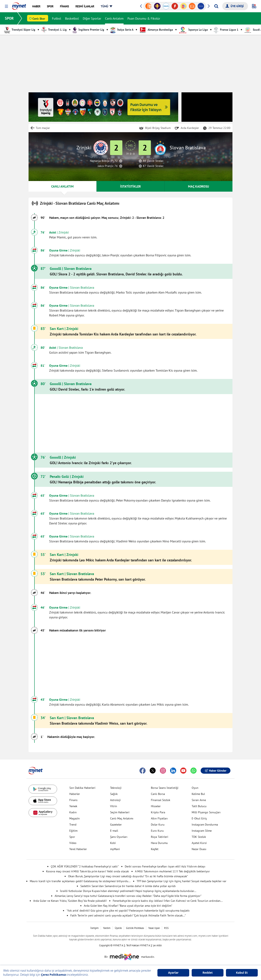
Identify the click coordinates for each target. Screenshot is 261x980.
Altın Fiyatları (159, 818)
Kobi (113, 843)
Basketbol (72, 18)
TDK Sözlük (199, 837)
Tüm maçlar (43, 128)
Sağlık (114, 794)
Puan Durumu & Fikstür (144, 18)
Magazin (75, 818)
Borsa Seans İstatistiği (165, 788)
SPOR (9, 18)
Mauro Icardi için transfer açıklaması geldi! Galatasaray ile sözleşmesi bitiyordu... (80, 881)
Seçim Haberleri (120, 812)
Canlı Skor (39, 19)
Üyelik (118, 928)
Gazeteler (116, 825)
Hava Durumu (159, 843)
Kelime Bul (198, 794)
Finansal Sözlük (161, 800)
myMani (115, 849)
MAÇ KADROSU (199, 186)
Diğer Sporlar (92, 18)
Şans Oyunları (119, 837)
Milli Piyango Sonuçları (206, 812)
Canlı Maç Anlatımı (122, 818)
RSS (166, 928)
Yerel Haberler (78, 849)
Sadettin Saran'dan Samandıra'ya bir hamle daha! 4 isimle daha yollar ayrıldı (128, 886)
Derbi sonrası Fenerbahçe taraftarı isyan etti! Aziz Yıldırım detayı (165, 866)
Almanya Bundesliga (156, 30)
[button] (6, 6)
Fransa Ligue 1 (226, 30)
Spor (72, 837)
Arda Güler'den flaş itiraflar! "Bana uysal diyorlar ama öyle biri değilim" (128, 906)
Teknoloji (116, 788)
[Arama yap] (216, 6)
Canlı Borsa (158, 794)
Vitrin (114, 806)
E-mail (114, 831)
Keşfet (155, 849)
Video (73, 843)
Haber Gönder (216, 771)
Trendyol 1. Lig (54, 30)
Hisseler (156, 806)
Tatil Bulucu (199, 806)
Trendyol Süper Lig (20, 30)
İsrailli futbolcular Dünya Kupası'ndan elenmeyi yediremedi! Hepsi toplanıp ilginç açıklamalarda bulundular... (128, 891)
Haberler (75, 794)
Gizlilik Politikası (135, 928)
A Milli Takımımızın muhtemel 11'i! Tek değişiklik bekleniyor (172, 871)
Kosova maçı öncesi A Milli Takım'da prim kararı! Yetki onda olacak (87, 871)
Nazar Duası (199, 849)
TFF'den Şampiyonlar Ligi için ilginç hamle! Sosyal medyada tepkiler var (181, 881)
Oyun (195, 788)
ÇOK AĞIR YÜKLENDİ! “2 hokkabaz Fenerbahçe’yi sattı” (85, 866)
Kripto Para (158, 812)
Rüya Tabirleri (160, 837)
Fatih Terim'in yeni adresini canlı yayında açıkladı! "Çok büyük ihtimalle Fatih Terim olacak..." (128, 915)
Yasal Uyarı (154, 928)
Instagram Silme (202, 831)
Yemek (73, 806)
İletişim (95, 928)
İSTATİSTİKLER (130, 186)
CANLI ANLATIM (62, 186)
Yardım (107, 928)
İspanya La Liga (193, 30)
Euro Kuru (157, 831)
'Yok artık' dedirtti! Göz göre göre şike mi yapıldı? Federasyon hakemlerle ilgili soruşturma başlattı (128, 911)
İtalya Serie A (122, 30)
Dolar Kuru (158, 825)
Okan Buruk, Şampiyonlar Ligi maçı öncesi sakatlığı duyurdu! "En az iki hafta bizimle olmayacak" (128, 876)
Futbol (57, 18)
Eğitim (73, 831)
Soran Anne (199, 800)
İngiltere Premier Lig (88, 30)
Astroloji (115, 800)
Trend (73, 825)
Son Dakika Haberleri (82, 788)
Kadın (73, 812)
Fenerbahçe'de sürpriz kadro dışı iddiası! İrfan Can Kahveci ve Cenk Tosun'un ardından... (168, 901)
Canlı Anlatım (114, 18)
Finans (73, 800)
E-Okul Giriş (199, 818)
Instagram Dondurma (205, 825)
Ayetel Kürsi (199, 843)
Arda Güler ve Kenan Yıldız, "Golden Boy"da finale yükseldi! (70, 901)
